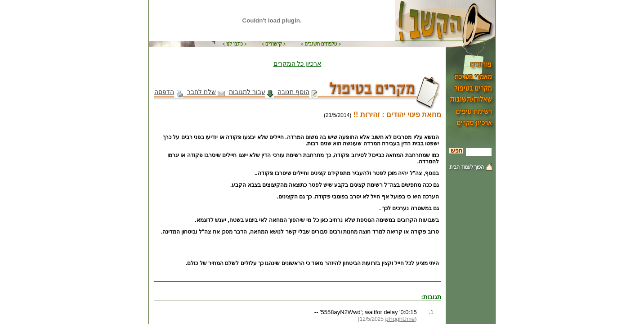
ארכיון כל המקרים (297, 63)
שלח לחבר (206, 92)
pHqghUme (400, 319)
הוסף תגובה (297, 92)
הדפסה (169, 92)
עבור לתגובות (251, 92)
